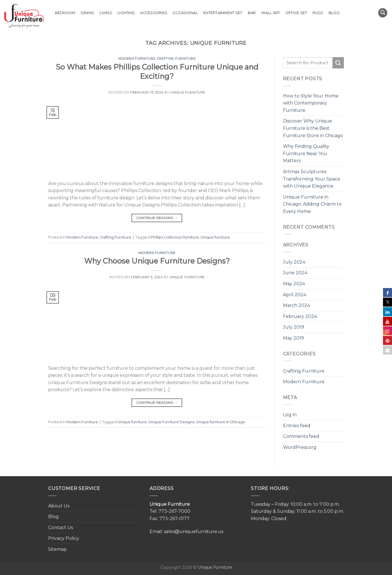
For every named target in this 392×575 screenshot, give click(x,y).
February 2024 (300, 316)
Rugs (318, 13)
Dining (88, 13)
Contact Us (61, 528)
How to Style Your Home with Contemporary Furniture (311, 103)
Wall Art (271, 13)
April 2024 (295, 295)
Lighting (126, 13)
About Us (59, 506)
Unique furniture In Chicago (221, 422)
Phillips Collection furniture (175, 237)
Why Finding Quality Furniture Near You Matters (306, 153)
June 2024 (295, 273)
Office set (296, 13)
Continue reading (157, 218)
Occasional (185, 13)
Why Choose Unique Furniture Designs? (157, 261)
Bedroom (65, 13)
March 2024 (297, 305)
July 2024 (294, 262)
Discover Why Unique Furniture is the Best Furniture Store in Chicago (313, 128)
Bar (252, 13)
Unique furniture (215, 237)
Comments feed (301, 436)
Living (106, 13)
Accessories (154, 13)
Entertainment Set (223, 13)
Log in (290, 415)
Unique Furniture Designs (171, 422)
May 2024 (294, 284)
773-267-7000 (174, 511)
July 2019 (294, 327)
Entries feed (297, 426)
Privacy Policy (64, 538)
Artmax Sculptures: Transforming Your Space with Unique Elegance (312, 179)
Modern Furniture (137, 59)
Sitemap (57, 549)
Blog (334, 13)
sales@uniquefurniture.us (194, 531)
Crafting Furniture (176, 59)
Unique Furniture (188, 92)
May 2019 (293, 338)
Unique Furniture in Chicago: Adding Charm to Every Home (312, 204)
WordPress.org (300, 447)
